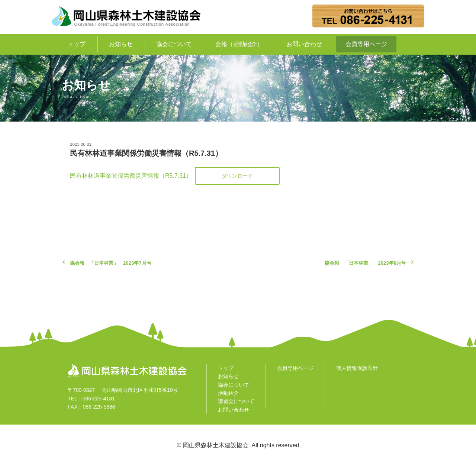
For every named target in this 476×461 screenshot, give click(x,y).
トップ (77, 44)
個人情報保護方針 (357, 368)
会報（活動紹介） (239, 44)
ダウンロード (237, 176)
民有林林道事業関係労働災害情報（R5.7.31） (131, 176)
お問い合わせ (304, 44)
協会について (174, 44)
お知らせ (121, 44)
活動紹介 (228, 393)
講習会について (236, 401)
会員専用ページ (366, 44)
